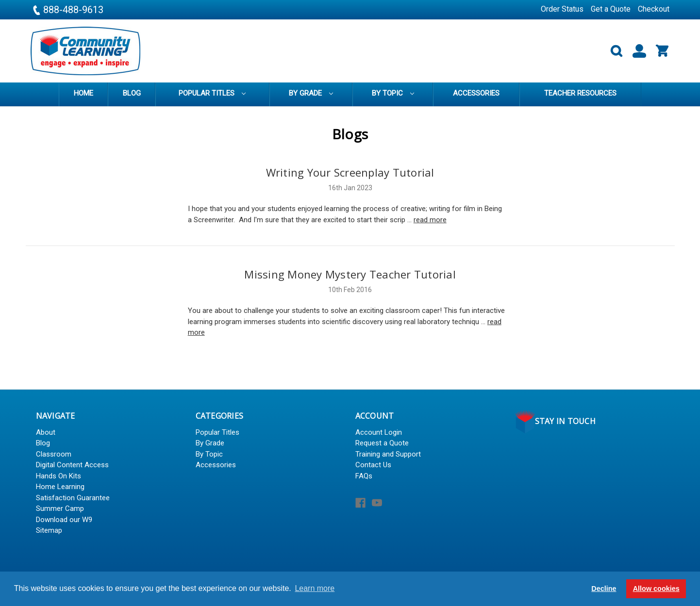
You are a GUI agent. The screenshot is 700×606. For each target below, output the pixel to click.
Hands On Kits (58, 476)
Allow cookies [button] (656, 589)
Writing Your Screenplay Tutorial (350, 172)
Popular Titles (212, 93)
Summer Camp (60, 508)
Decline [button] (604, 589)
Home (83, 93)
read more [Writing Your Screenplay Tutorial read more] (430, 220)
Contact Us (373, 465)
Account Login (379, 432)
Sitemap (49, 530)
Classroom (54, 454)
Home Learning (60, 487)
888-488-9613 (67, 10)
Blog (132, 93)
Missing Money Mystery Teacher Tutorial (350, 274)
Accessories (476, 93)
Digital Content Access (72, 465)
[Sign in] (635, 51)
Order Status (562, 9)
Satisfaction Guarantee (73, 498)
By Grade (311, 93)
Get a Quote (611, 9)
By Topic (393, 93)
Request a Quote (382, 443)
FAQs (364, 476)
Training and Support (388, 454)
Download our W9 (64, 520)
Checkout (654, 9)
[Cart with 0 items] (658, 51)
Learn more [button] (315, 588)
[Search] (612, 51)
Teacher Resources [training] (580, 93)
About (46, 432)
